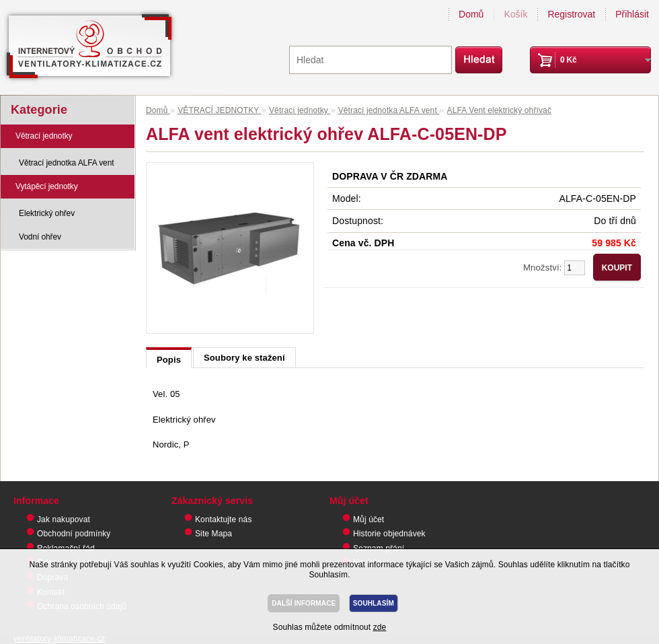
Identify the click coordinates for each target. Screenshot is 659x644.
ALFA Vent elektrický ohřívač (499, 110)
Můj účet (369, 520)
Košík (515, 14)
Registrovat (571, 14)
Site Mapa (214, 534)
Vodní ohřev (40, 237)
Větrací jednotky (44, 136)
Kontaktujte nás (224, 520)
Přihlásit (632, 14)
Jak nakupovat (64, 520)
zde (380, 627)
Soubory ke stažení (244, 358)
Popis (169, 360)
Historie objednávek (389, 534)
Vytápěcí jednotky (47, 186)
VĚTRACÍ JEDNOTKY (220, 110)
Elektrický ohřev (47, 213)
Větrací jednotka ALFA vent (67, 163)
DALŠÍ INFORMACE (304, 603)
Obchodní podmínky (74, 534)
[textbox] (371, 60)
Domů (471, 14)
